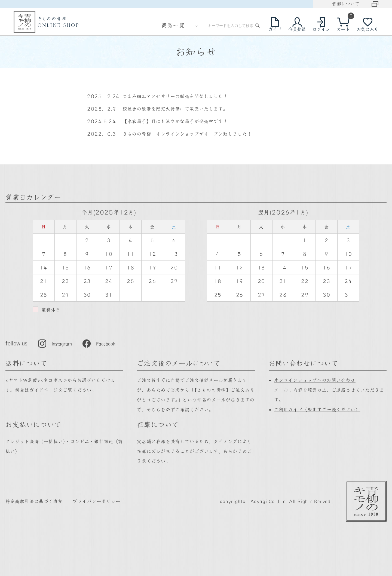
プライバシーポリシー (97, 501)
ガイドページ (44, 390)
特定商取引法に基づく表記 (34, 501)
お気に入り (367, 29)
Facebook (106, 344)
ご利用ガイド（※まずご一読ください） (317, 409)
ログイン (321, 29)
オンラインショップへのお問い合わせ (315, 380)
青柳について (346, 4)
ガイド (275, 29)
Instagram (62, 344)
